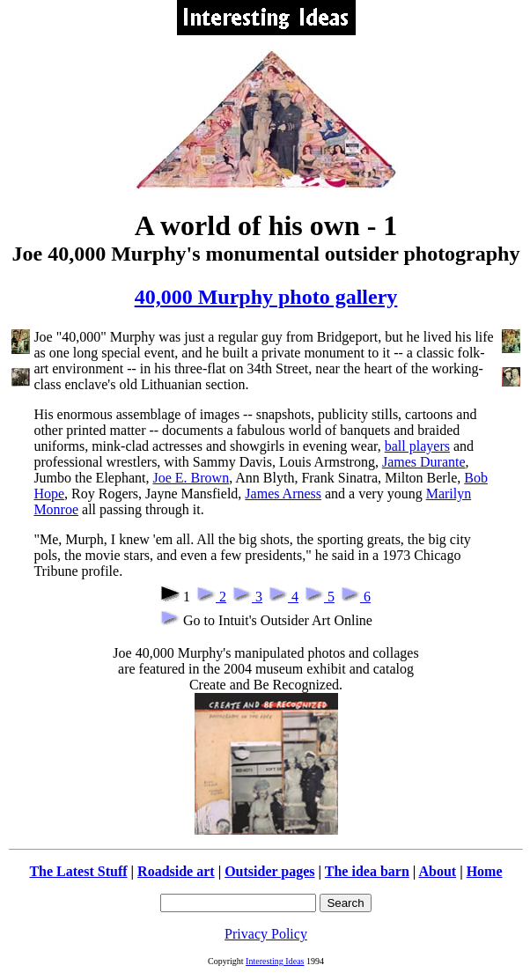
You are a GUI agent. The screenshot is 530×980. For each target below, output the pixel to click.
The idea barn (367, 871)
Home (485, 871)
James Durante (424, 462)
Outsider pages (269, 871)
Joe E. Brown (191, 478)
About (437, 871)
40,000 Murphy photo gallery (266, 297)
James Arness (283, 494)
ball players (417, 446)
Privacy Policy (266, 934)
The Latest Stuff (78, 871)
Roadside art (176, 871)
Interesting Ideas (275, 961)
